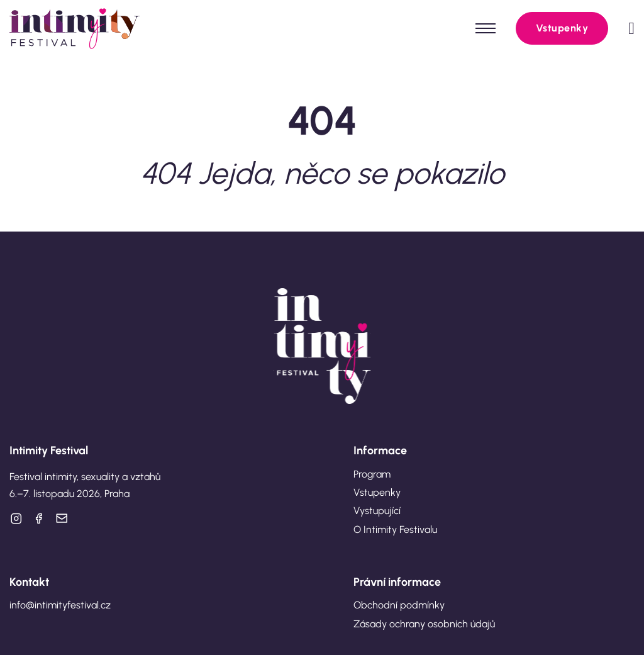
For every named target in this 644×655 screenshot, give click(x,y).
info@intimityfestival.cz (60, 605)
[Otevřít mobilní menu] (486, 28)
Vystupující (377, 511)
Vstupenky (562, 28)
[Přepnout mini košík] (631, 29)
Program (372, 474)
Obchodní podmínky (399, 605)
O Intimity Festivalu (395, 529)
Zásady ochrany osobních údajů (424, 624)
